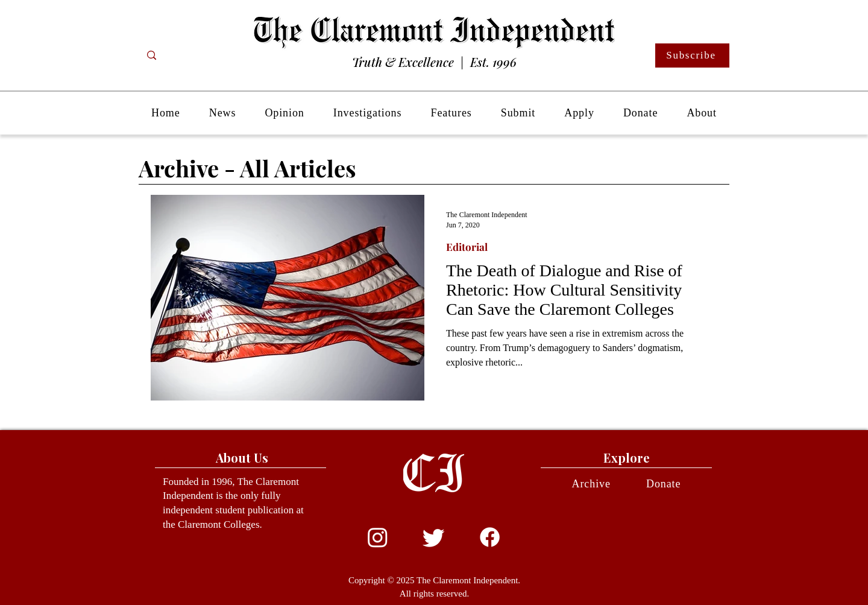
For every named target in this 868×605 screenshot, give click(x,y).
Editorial (467, 247)
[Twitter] (434, 537)
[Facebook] (490, 537)
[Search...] (200, 55)
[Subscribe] (692, 55)
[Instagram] (378, 537)
